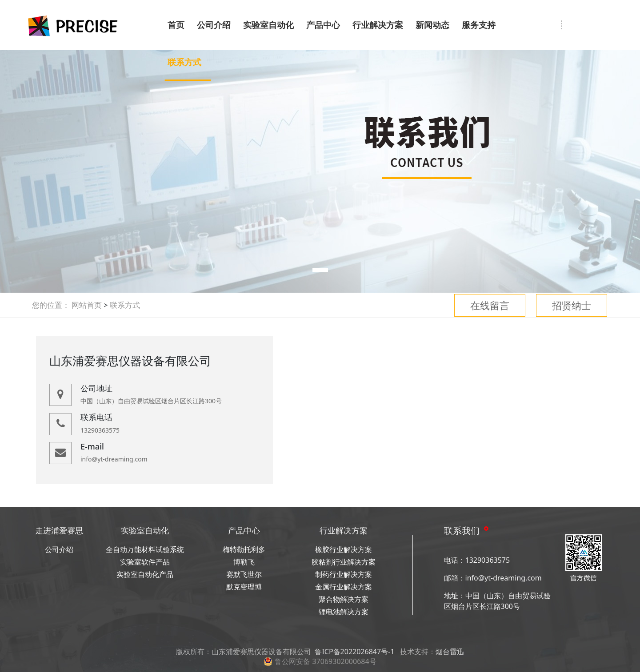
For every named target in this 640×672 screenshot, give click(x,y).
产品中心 (323, 25)
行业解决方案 (378, 25)
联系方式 (184, 62)
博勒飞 (244, 562)
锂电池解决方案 (344, 612)
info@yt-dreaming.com (504, 578)
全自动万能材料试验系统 (145, 549)
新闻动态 (432, 25)
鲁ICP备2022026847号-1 (354, 652)
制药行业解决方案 (344, 574)
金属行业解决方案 (344, 587)
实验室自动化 (268, 25)
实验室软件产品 (145, 562)
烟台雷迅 (450, 652)
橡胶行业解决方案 (344, 549)
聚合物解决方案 (344, 599)
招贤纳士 (572, 305)
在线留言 (490, 305)
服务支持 (479, 25)
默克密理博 (244, 587)
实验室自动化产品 (145, 574)
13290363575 (488, 560)
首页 (176, 25)
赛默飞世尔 (244, 574)
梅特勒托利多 (244, 549)
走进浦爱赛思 (59, 530)
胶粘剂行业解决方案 (344, 562)
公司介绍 (214, 25)
